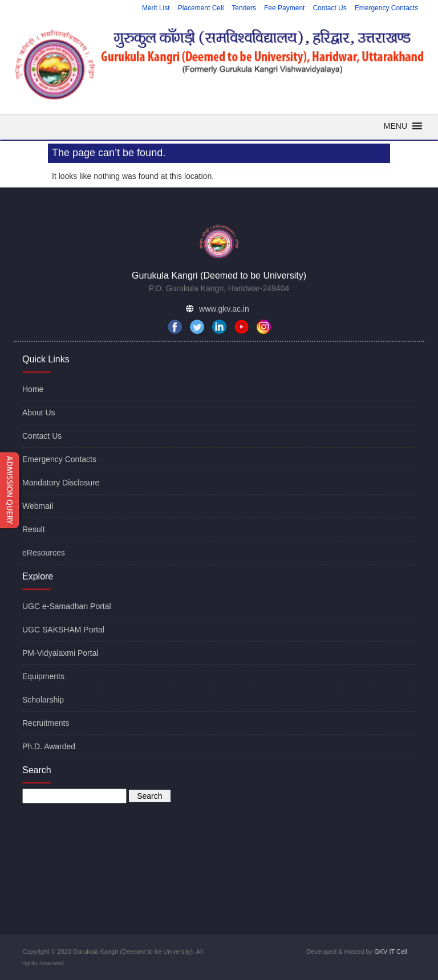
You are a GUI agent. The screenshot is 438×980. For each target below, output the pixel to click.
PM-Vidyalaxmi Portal (60, 653)
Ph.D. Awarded (49, 746)
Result (34, 529)
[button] (396, 126)
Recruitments (46, 723)
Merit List (156, 8)
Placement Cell (201, 8)
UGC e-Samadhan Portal (67, 606)
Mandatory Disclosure (61, 483)
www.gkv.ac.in (224, 309)
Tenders (244, 8)
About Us (39, 413)
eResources (44, 553)
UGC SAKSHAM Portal (63, 630)
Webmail (38, 506)
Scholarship (43, 700)
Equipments (43, 676)
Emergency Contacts (386, 8)
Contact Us (329, 8)
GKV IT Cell (391, 952)
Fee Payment (284, 8)
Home (33, 389)
